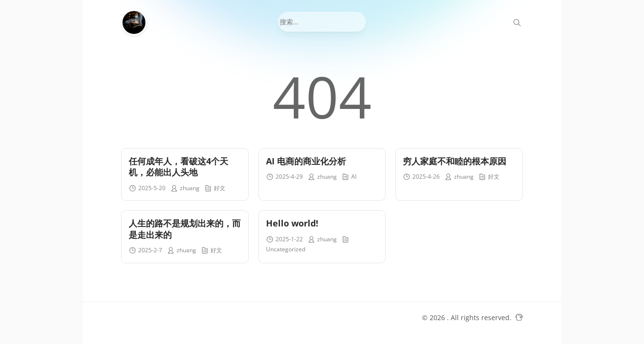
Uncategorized (286, 249)
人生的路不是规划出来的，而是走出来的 (185, 229)
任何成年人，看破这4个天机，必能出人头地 (178, 167)
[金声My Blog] (136, 22)
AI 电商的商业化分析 (306, 161)
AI (354, 177)
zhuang (190, 188)
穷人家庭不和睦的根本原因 (455, 161)
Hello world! (292, 223)
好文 (220, 188)
